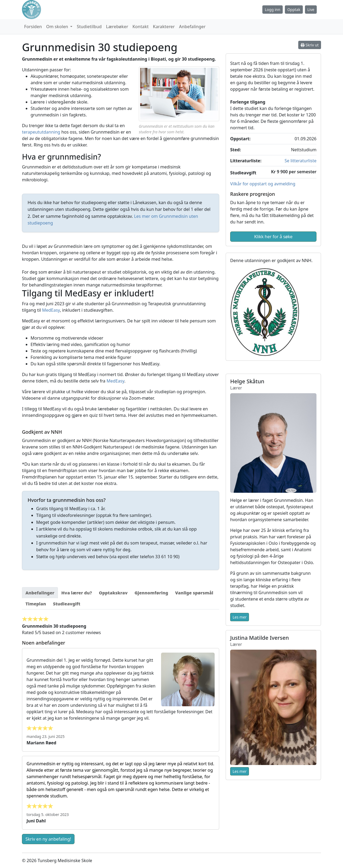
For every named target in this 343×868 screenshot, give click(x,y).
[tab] (40, 593)
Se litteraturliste (301, 161)
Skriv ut (310, 45)
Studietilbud (89, 27)
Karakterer (164, 27)
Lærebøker (117, 27)
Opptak (294, 10)
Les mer (240, 617)
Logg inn (273, 10)
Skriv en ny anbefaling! (48, 839)
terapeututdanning (41, 132)
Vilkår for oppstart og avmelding (263, 184)
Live (311, 10)
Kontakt (140, 27)
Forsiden (33, 27)
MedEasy (51, 310)
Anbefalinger (192, 27)
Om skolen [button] (58, 27)
